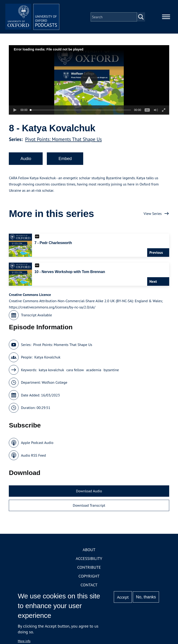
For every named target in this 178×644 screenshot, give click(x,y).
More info (24, 641)
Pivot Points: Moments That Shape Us (63, 140)
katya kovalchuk (51, 371)
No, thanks (146, 597)
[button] (89, 81)
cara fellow (75, 371)
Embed (65, 159)
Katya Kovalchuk (47, 358)
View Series (153, 214)
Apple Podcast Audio (37, 443)
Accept (123, 597)
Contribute (89, 568)
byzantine (111, 371)
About (89, 551)
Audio (26, 159)
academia (94, 371)
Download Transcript (89, 506)
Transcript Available (36, 316)
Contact (89, 586)
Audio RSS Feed (33, 456)
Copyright (89, 577)
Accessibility (89, 559)
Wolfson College (54, 383)
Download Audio (89, 492)
